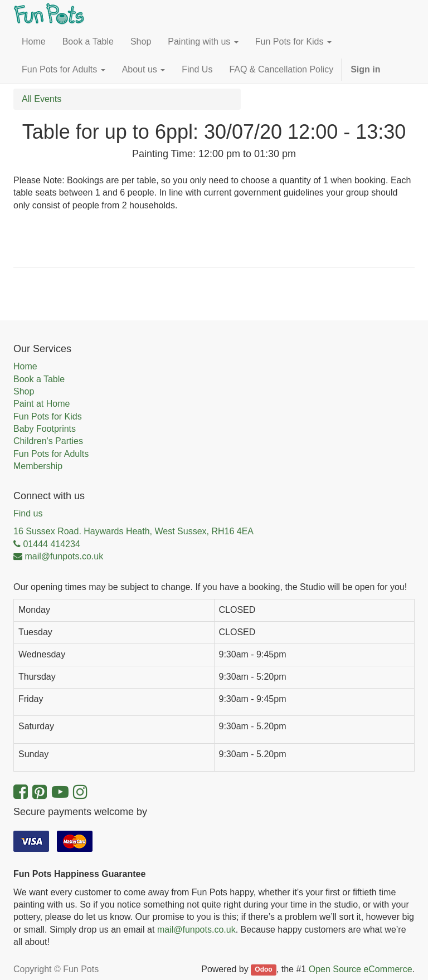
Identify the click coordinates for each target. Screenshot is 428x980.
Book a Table (39, 379)
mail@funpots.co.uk (196, 930)
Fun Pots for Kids (48, 416)
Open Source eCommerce (361, 969)
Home (25, 366)
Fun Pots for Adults (51, 454)
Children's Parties (48, 441)
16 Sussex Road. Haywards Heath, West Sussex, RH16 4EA (133, 531)
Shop (24, 391)
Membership (38, 466)
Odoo (263, 970)
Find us (28, 513)
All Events (42, 99)
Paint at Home (42, 404)
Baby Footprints (45, 429)
